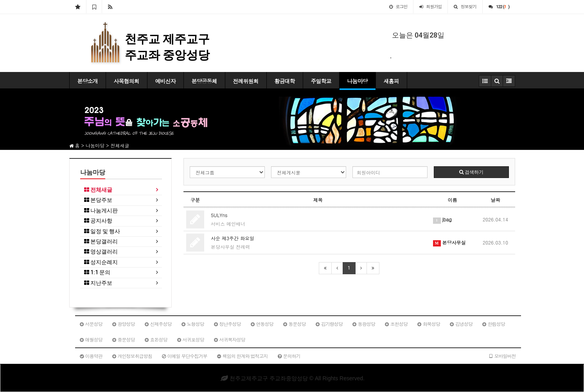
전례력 (243, 247)
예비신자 (165, 81)
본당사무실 (223, 247)
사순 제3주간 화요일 (233, 238)
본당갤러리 (101, 242)
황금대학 (285, 81)
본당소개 (88, 81)
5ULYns (219, 215)
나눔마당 (358, 81)
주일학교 (321, 81)
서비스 (218, 224)
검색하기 (471, 172)
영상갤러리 (101, 252)
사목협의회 (127, 81)
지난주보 (98, 283)
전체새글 (98, 190)
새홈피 (391, 81)
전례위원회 (246, 81)
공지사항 (98, 221)
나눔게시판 (101, 211)
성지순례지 (101, 262)
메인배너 (236, 224)
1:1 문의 (97, 272)
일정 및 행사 (102, 231)
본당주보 (98, 200)
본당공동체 (204, 81)
